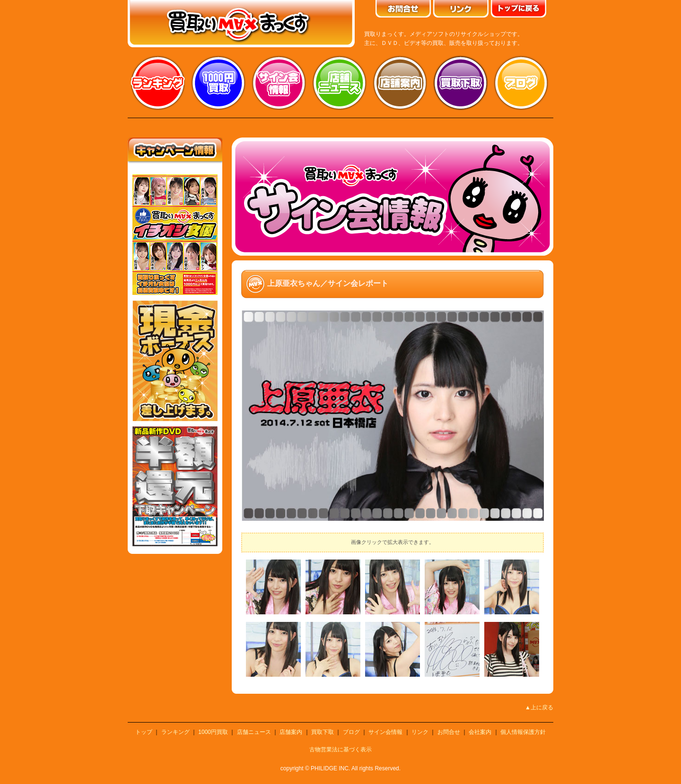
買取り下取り (461, 83)
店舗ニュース (340, 83)
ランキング (158, 83)
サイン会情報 (279, 83)
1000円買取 (213, 732)
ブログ (521, 83)
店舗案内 (400, 83)
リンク (420, 732)
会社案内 (480, 732)
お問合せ (449, 732)
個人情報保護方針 (523, 732)
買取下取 (323, 732)
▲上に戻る (539, 707)
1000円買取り (218, 83)
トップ (144, 732)
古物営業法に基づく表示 (340, 750)
